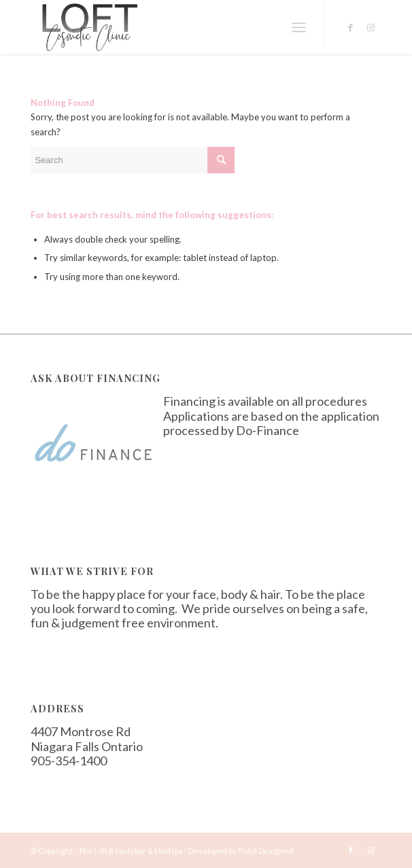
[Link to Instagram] (371, 28)
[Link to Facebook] (351, 28)
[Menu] (299, 27)
